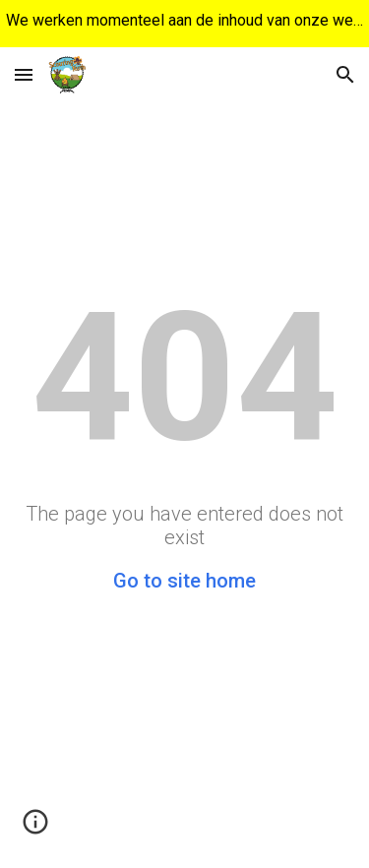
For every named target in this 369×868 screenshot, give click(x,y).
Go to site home (184, 581)
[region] (184, 24)
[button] (24, 74)
